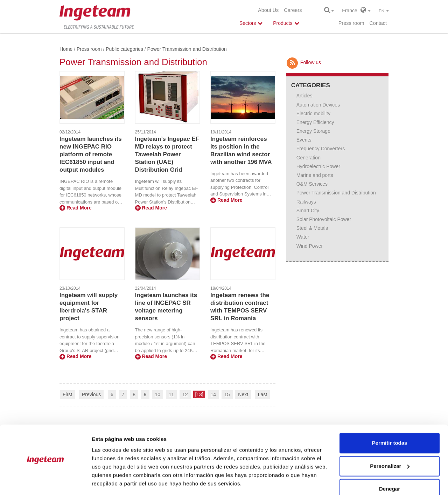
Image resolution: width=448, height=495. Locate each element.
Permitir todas (390, 421)
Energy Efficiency (315, 122)
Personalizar (390, 444)
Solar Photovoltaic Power (324, 219)
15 (227, 394)
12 (185, 394)
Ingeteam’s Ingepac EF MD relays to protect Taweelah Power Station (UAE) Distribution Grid (167, 154)
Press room (351, 23)
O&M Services (312, 184)
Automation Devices (318, 105)
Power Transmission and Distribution (336, 193)
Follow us (303, 62)
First (67, 394)
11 (171, 394)
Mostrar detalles (112, 481)
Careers (293, 10)
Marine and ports (315, 175)
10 (157, 394)
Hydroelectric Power (318, 166)
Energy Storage (313, 131)
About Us (268, 10)
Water (303, 237)
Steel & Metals (312, 228)
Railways (306, 202)
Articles (304, 96)
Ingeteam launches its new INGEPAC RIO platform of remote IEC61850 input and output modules (91, 154)
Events (304, 140)
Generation (309, 158)
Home (66, 49)
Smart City (308, 211)
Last (262, 394)
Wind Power (310, 246)
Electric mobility (313, 114)
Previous (91, 394)
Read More (75, 208)
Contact (378, 23)
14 (213, 394)
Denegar (390, 467)
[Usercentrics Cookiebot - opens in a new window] (45, 481)
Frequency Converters (321, 149)
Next (243, 394)
